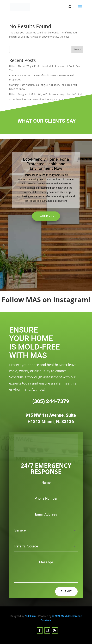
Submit (66, 591)
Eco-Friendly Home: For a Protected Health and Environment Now (46, 164)
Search (77, 49)
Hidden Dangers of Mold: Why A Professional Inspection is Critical (46, 94)
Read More (46, 216)
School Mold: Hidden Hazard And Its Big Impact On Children (42, 99)
